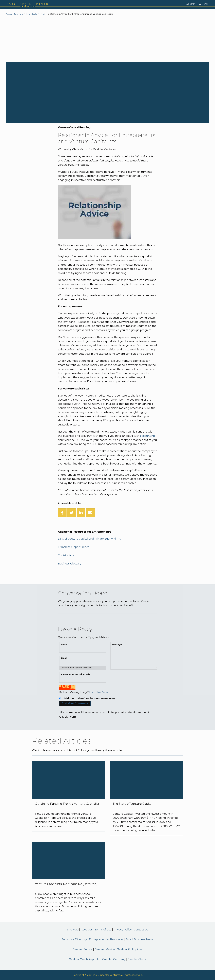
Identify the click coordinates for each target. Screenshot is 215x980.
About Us (87, 930)
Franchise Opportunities (74, 547)
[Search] (191, 4)
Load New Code (99, 692)
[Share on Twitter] (72, 512)
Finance (10, 14)
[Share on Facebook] (62, 512)
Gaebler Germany (114, 959)
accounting (147, 436)
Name (64, 645)
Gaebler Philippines (130, 949)
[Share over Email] (90, 512)
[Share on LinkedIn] (81, 512)
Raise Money (23, 14)
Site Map (73, 930)
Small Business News (140, 939)
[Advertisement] (108, 39)
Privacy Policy (123, 930)
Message (117, 645)
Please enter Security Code (76, 674)
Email (64, 658)
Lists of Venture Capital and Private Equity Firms (89, 539)
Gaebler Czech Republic (85, 959)
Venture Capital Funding (45, 14)
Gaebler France (83, 949)
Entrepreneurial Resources (106, 939)
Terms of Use (103, 930)
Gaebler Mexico (105, 949)
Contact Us (141, 930)
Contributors (66, 555)
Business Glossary (70, 564)
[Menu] (203, 4)
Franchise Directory (74, 939)
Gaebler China (137, 959)
